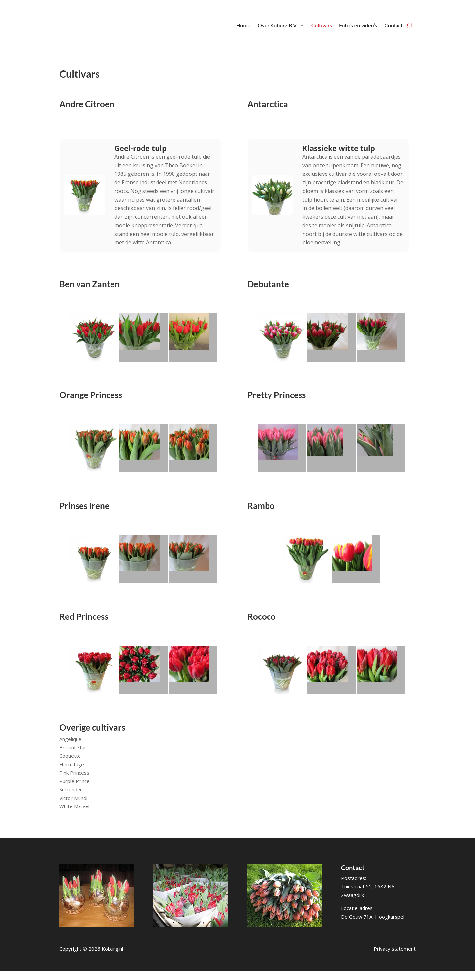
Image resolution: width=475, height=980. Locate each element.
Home (243, 25)
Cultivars (322, 25)
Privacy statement (395, 958)
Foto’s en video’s (358, 25)
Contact (394, 25)
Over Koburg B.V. (278, 25)
